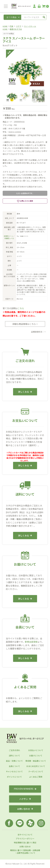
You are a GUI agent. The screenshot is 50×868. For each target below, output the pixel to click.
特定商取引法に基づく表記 (25, 843)
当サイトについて (25, 835)
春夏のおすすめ (16, 29)
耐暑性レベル (9, 238)
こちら (21, 308)
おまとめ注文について (36, 766)
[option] (25, 69)
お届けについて (36, 756)
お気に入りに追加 (25, 201)
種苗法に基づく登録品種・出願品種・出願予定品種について (25, 852)
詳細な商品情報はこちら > (25, 324)
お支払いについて (36, 750)
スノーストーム (30, 26)
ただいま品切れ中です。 (25, 193)
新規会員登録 (31, 642)
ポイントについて (14, 777)
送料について (14, 756)
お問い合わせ (25, 809)
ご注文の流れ (14, 750)
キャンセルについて (14, 771)
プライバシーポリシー (25, 839)
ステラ (19, 26)
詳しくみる (25, 392)
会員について (14, 766)
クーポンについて (36, 771)
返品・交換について (14, 761)
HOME (5, 26)
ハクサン (25, 799)
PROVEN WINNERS (25, 789)
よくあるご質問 (36, 777)
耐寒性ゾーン (9, 236)
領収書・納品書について (36, 761)
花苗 (11, 26)
